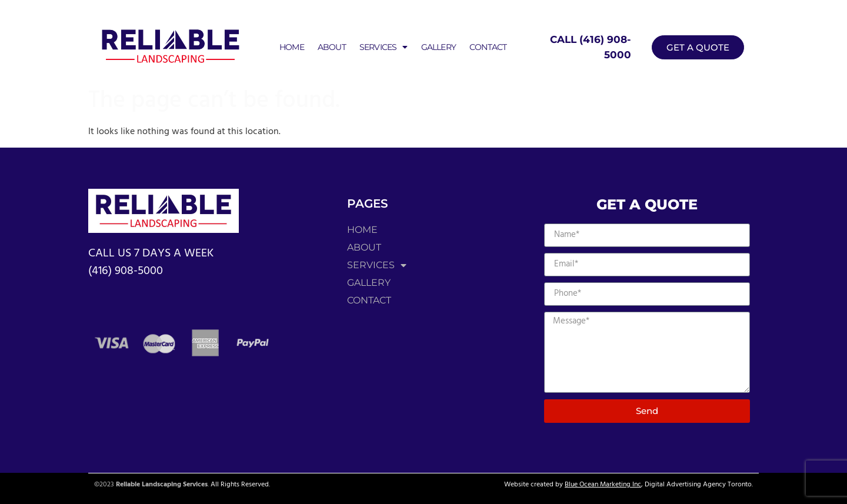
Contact (488, 47)
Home (292, 47)
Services (384, 47)
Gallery (438, 47)
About (332, 47)
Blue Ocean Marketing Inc (603, 485)
